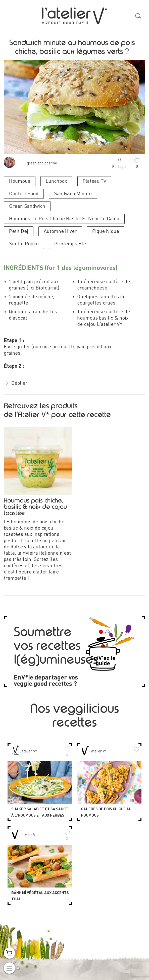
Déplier (16, 383)
